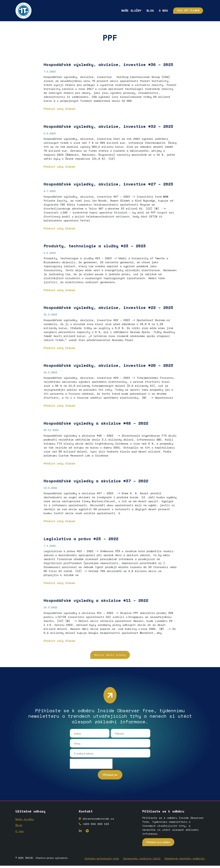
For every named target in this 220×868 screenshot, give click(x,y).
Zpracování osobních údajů (142, 861)
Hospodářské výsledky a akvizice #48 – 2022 (97, 423)
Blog (139, 10)
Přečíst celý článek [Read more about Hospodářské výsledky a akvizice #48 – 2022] (59, 463)
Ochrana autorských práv (102, 861)
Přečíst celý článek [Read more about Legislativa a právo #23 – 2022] (59, 583)
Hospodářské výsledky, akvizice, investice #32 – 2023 (108, 126)
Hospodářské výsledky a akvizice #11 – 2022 (96, 600)
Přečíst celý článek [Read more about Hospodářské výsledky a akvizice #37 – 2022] (59, 521)
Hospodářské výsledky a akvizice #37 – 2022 (97, 481)
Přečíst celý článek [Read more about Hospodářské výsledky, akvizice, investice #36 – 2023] (59, 109)
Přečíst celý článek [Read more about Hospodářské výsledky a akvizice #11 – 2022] (59, 641)
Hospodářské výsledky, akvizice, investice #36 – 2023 (108, 64)
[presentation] (91, 767)
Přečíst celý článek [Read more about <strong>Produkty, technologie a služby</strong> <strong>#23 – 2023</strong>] (59, 290)
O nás (152, 10)
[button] (110, 655)
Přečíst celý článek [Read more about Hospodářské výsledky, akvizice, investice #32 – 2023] (59, 167)
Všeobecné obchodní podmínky (185, 861)
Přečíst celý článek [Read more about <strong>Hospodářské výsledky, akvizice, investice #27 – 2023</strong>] (59, 228)
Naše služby (120, 10)
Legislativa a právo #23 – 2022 (81, 539)
